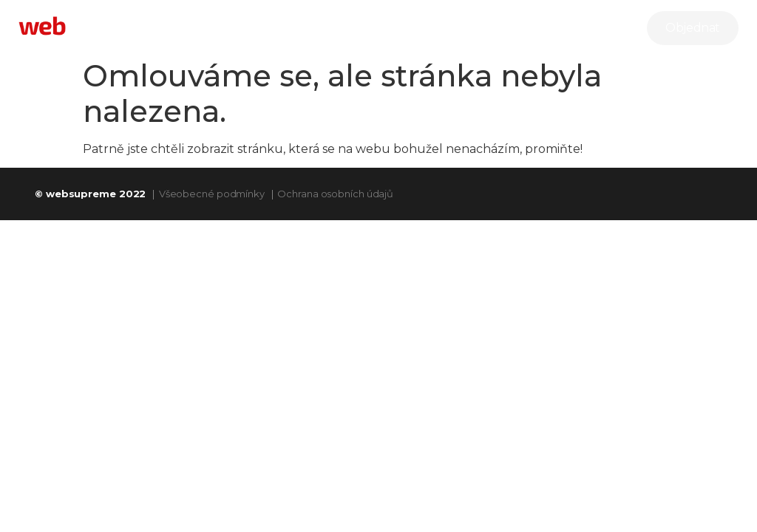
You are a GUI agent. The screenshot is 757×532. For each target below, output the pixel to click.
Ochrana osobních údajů (335, 194)
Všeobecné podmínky (212, 194)
